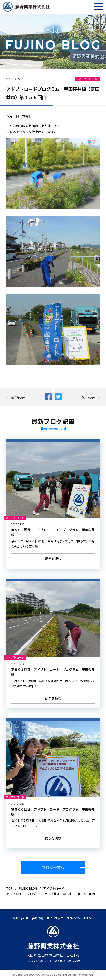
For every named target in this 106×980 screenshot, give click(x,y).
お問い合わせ (20, 918)
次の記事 (88, 397)
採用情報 (38, 918)
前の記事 (18, 397)
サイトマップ (55, 918)
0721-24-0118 (42, 961)
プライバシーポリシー (80, 918)
